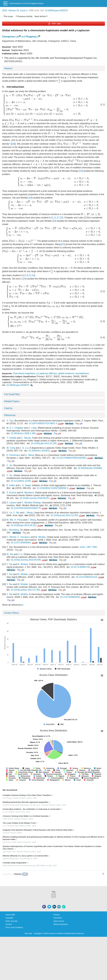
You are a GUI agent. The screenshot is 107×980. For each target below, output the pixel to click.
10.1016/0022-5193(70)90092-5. (56, 488)
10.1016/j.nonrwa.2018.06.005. (29, 560)
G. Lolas (32, 428)
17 (58, 218)
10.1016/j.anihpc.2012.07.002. (29, 590)
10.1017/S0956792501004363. (75, 458)
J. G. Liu (24, 448)
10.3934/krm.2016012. (43, 451)
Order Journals (11, 921)
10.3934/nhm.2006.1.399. (27, 433)
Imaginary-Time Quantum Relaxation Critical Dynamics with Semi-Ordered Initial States (39, 830)
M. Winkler (40, 537)
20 (13, 144)
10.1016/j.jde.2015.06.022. (27, 525)
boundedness (82, 373)
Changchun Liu (11, 37)
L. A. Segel (25, 485)
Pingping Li (32, 37)
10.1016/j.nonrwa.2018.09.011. (38, 498)
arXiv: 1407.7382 (88, 547)
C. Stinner (26, 438)
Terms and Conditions (14, 927)
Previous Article (24, 16)
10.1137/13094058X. (24, 543)
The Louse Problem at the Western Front (20, 823)
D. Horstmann (13, 455)
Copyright (9, 918)
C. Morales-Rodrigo (31, 503)
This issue (8, 16)
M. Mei (10, 520)
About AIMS (10, 915)
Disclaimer (58, 918)
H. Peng (19, 520)
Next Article (41, 16)
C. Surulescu (24, 537)
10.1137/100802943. (74, 597)
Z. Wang (32, 520)
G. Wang (30, 455)
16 (25, 279)
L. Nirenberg (13, 530)
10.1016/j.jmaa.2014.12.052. (68, 515)
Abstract (8, 68)
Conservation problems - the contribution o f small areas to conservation (33, 809)
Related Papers (12, 401)
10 (81, 171)
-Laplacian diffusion (47, 373)
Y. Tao (10, 564)
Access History (12, 613)
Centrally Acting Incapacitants (16, 863)
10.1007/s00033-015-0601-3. (46, 423)
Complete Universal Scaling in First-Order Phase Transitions (28, 795)
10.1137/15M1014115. (90, 577)
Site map (28, 933)
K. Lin (9, 513)
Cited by (8, 408)
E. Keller (11, 485)
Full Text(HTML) (12, 394)
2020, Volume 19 (10, 10)
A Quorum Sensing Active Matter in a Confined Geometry (27, 816)
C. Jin (9, 465)
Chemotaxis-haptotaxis (24, 373)
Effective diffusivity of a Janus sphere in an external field (26, 856)
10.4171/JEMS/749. (84, 567)
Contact (9, 924)
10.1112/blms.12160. (24, 481)
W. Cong (11, 448)
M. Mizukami (28, 493)
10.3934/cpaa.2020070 (56, 10)
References (10, 415)
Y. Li (20, 554)
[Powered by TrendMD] (15, 874)
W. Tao (10, 554)
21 (63, 244)
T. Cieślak (11, 438)
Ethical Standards (61, 924)
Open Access (59, 921)
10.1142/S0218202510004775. (29, 508)
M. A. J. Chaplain (15, 428)
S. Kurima (11, 493)
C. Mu (17, 513)
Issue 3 (24, 10)
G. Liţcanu (12, 503)
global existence (66, 373)
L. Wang (28, 513)
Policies (57, 915)
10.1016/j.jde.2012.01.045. (47, 443)
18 (31, 198)
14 (33, 275)
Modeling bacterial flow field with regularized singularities (27, 802)
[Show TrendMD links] (103, 874)
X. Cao (10, 421)
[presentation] (76, 31)
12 (30, 275)
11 (55, 218)
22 (61, 218)
